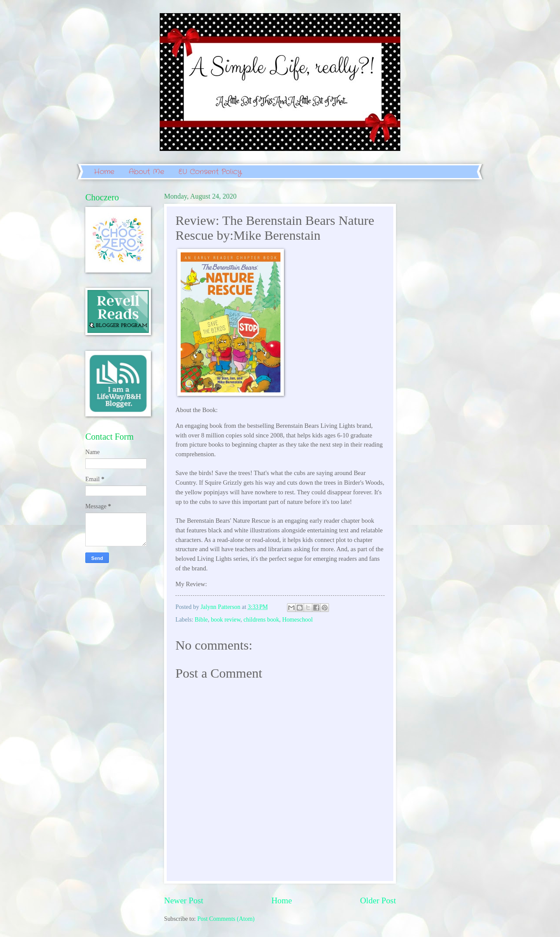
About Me (146, 172)
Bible (201, 620)
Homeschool (297, 620)
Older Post (378, 900)
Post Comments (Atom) (226, 919)
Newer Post (184, 900)
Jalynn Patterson (221, 607)
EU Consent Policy (210, 172)
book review (226, 620)
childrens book (261, 620)
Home (104, 172)
